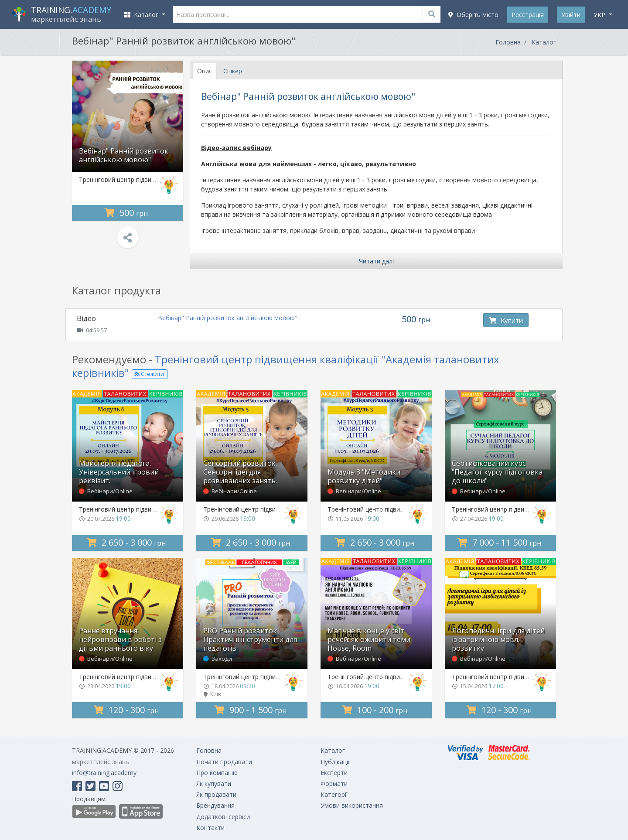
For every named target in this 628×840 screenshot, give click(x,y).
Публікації (335, 762)
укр (600, 15)
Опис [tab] (205, 71)
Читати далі (376, 261)
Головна (508, 42)
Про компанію (217, 773)
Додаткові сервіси (223, 817)
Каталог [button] (142, 15)
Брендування (215, 805)
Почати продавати (224, 762)
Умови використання (352, 805)
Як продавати (216, 794)
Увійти (571, 15)
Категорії (334, 794)
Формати (334, 784)
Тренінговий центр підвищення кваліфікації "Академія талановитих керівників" (286, 366)
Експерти (334, 773)
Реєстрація (528, 15)
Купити (506, 320)
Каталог (544, 42)
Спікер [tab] (233, 71)
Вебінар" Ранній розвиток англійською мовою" (228, 318)
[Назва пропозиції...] (307, 14)
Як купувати (214, 784)
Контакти (210, 828)
